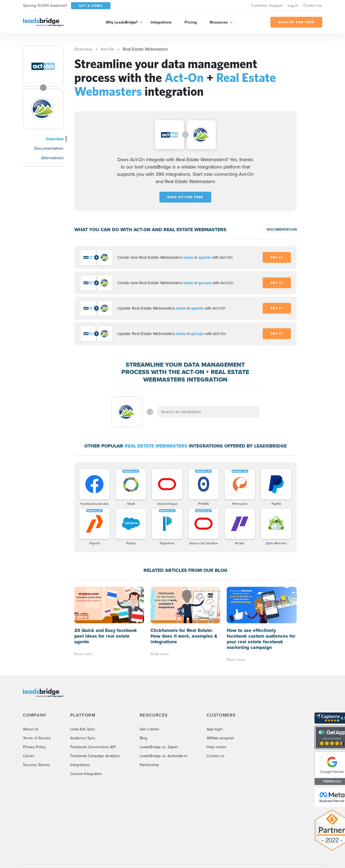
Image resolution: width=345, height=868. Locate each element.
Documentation (49, 148)
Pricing (191, 22)
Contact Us (313, 5)
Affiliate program (220, 738)
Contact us (216, 756)
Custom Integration (86, 774)
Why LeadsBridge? (122, 22)
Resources (219, 22)
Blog (143, 738)
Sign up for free (185, 197)
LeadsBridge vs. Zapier (159, 747)
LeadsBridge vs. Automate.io (163, 756)
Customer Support (267, 5)
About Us (31, 729)
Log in (293, 5)
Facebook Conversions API (93, 747)
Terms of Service (37, 738)
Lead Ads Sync (83, 729)
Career (29, 756)
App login (215, 729)
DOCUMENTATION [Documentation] (282, 229)
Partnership (149, 765)
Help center (217, 747)
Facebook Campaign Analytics (95, 756)
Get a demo (149, 729)
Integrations (161, 22)
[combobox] (209, 412)
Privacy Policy (34, 747)
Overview (55, 139)
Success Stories (36, 765)
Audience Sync (83, 738)
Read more (83, 654)
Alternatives (52, 158)
